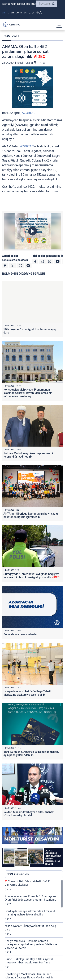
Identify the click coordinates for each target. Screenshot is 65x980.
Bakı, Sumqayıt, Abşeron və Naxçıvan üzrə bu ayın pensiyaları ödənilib (31, 753)
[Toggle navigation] (58, 25)
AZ (4, 12)
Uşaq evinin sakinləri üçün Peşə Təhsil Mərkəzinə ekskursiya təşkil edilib (27, 693)
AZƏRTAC (29, 113)
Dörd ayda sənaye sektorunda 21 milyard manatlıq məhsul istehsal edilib (30, 913)
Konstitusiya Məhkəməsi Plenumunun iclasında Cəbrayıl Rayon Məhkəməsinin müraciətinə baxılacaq (28, 393)
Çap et (31, 63)
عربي (32, 12)
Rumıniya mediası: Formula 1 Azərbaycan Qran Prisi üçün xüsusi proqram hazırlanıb (31, 898)
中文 (39, 12)
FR (21, 12)
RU (8, 12)
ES (25, 12)
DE (17, 12)
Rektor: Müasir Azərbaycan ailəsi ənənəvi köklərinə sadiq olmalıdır (29, 814)
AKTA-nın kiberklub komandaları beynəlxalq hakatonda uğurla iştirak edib (31, 515)
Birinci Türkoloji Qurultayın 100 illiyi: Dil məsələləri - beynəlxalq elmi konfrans (29, 961)
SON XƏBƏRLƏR (18, 874)
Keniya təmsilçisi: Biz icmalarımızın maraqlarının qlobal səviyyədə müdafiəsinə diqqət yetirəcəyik (31, 944)
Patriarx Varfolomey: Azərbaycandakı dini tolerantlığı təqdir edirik (29, 455)
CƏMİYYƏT (11, 36)
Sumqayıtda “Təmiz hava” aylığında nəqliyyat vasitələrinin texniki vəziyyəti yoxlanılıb (31, 576)
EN (12, 12)
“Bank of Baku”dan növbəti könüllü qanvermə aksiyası (28, 883)
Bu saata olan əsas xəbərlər (20, 634)
